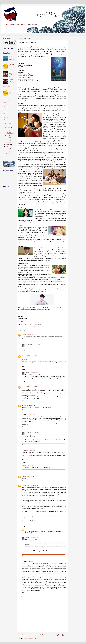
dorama (24, 327)
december (8, 120)
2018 (5, 107)
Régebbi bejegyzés (61, 635)
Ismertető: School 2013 (9, 124)
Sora (26, 465)
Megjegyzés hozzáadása (24, 596)
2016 (5, 111)
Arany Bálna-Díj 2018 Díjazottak (12, 92)
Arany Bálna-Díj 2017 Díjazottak (12, 66)
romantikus (38, 327)
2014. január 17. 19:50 (34, 433)
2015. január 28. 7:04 (30, 450)
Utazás (48, 35)
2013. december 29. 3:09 (32, 387)
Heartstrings (43, 157)
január (7, 153)
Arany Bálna (76, 35)
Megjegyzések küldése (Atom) (30, 638)
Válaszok (25, 342)
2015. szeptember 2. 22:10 (32, 476)
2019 (5, 104)
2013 (5, 118)
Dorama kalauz (33, 35)
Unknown (24, 334)
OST (53, 35)
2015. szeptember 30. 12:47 (36, 529)
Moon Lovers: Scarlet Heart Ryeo (12, 74)
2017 (5, 109)
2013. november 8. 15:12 (32, 334)
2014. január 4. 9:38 (31, 405)
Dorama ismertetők (14, 35)
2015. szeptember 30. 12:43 (32, 485)
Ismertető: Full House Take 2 (9, 128)
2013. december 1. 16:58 (32, 356)
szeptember (8, 142)
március (8, 149)
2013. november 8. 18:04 (35, 345)
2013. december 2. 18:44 (35, 373)
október (8, 140)
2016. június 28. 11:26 (31, 561)
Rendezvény (68, 35)
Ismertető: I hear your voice (9, 136)
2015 (5, 113)
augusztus (8, 144)
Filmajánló (24, 35)
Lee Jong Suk (21, 77)
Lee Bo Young (22, 74)
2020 (5, 102)
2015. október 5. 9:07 (34, 538)
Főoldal (4, 35)
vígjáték (43, 327)
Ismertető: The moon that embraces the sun (10, 132)
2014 (5, 115)
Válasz (23, 339)
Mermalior (24, 405)
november (8, 122)
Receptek (42, 35)
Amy (26, 345)
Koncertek (60, 35)
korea (27, 327)
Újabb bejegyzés (23, 635)
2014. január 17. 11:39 (31, 414)
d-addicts (24, 313)
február (7, 151)
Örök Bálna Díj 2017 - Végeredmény (12, 58)
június (7, 146)
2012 (5, 156)
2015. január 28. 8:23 (32, 465)
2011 (5, 158)
